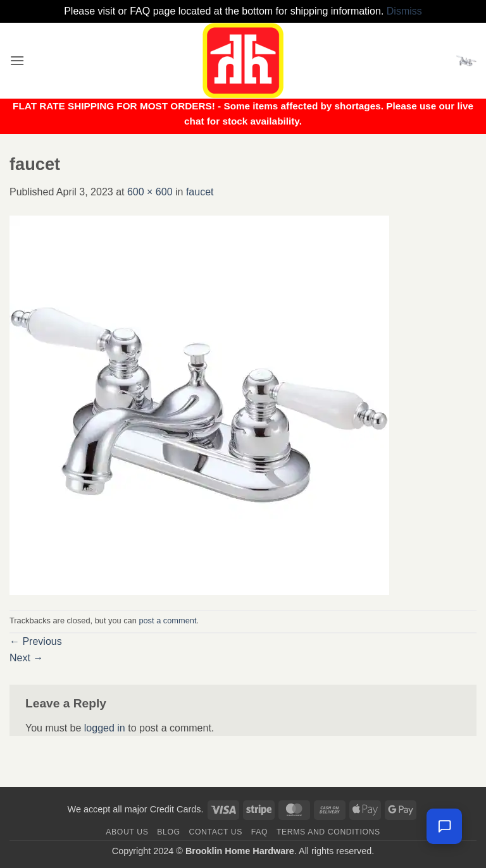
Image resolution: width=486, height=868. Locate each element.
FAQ (259, 832)
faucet (200, 192)
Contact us (216, 832)
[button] (17, 60)
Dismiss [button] (404, 11)
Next (26, 658)
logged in (105, 728)
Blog (168, 832)
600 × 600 (150, 192)
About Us (127, 832)
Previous (36, 641)
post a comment (167, 620)
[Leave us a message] (444, 826)
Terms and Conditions (328, 832)
